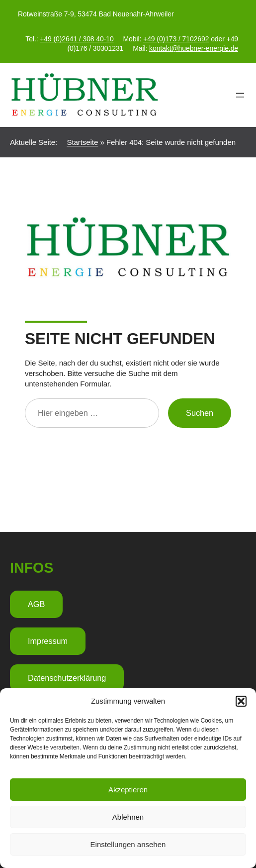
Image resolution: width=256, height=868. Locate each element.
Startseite (82, 142)
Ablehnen (128, 817)
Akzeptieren (128, 790)
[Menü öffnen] (240, 95)
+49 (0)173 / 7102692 (176, 39)
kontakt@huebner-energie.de (194, 48)
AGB (36, 604)
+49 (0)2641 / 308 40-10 (77, 39)
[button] (241, 701)
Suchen (200, 413)
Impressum (48, 641)
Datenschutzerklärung (67, 678)
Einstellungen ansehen (128, 844)
